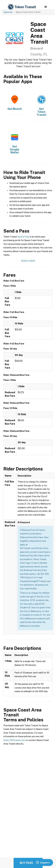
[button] (46, 7)
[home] (22, 7)
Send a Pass (23, 237)
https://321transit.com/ (14, 740)
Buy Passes (28, 863)
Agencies (8, 12)
